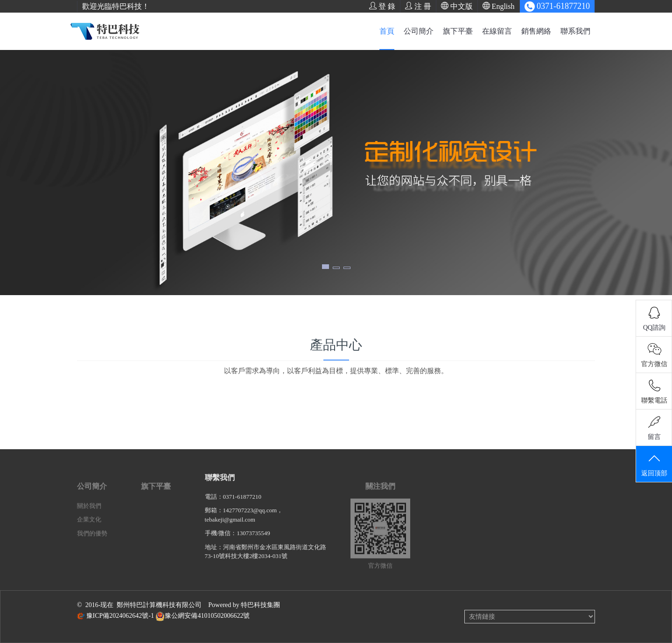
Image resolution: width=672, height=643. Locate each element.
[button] (325, 267)
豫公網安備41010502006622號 (207, 616)
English (499, 6)
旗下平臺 (458, 31)
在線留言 (497, 31)
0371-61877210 (242, 502)
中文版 (457, 6)
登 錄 (382, 6)
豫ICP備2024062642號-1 (120, 616)
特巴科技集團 (260, 605)
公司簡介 (419, 31)
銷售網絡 (536, 31)
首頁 (387, 31)
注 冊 (418, 6)
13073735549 (253, 539)
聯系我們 (575, 31)
